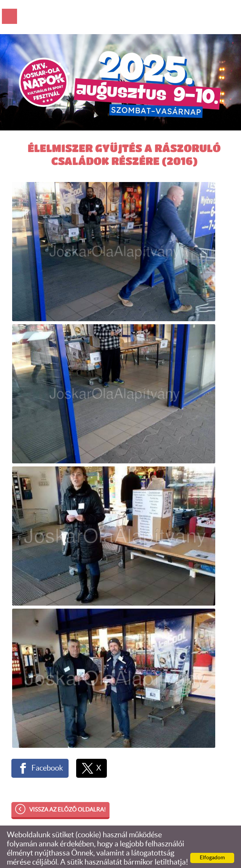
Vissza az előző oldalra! (67, 788)
